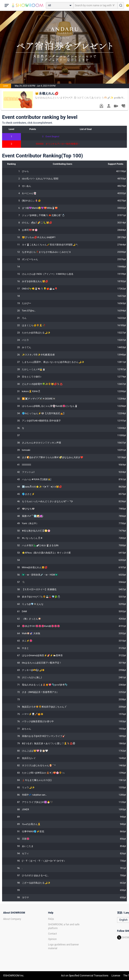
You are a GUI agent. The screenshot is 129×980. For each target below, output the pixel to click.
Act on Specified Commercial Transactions (85, 976)
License (116, 976)
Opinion (52, 939)
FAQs (51, 919)
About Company (12, 919)
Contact (52, 934)
